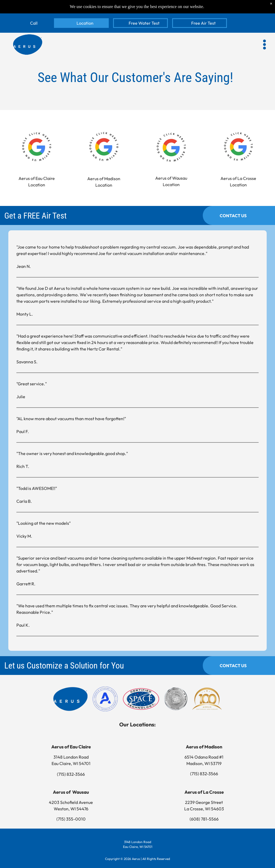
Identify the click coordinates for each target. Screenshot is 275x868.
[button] (265, 45)
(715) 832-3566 (71, 774)
